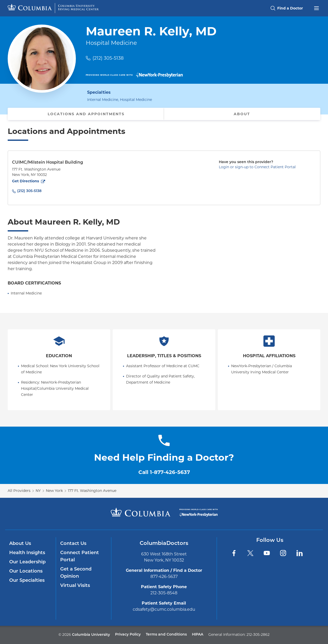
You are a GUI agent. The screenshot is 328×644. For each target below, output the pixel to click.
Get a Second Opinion (76, 573)
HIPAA (198, 635)
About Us (20, 544)
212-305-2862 (258, 635)
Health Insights (27, 553)
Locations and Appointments (86, 114)
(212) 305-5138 (108, 58)
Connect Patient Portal (80, 557)
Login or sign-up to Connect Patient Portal (257, 167)
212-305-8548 (164, 593)
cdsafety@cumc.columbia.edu (164, 609)
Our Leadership (27, 562)
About (242, 114)
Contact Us (73, 544)
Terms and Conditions (166, 635)
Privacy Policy (128, 635)
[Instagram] (283, 553)
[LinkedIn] (300, 553)
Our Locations (26, 571)
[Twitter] (250, 553)
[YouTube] (267, 553)
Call (164, 472)
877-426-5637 (164, 577)
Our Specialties (27, 581)
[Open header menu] (316, 8)
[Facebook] (234, 553)
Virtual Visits (75, 586)
